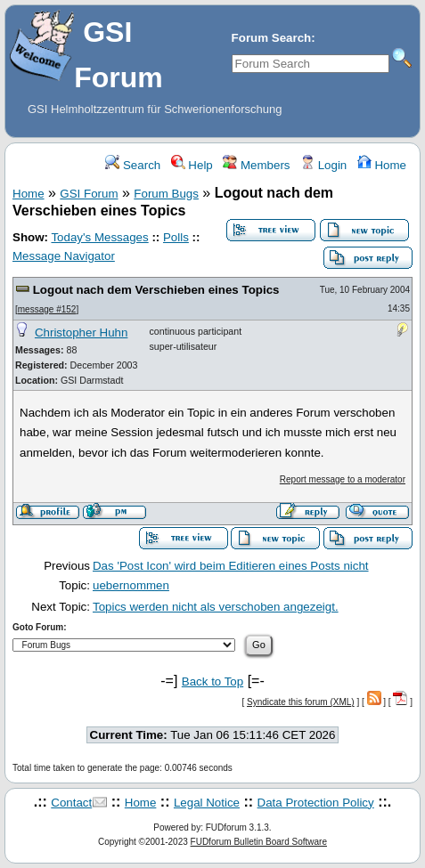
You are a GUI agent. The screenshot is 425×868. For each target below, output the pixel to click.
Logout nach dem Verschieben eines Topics (156, 290)
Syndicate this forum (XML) (301, 702)
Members (256, 165)
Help (192, 165)
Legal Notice (207, 803)
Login (323, 165)
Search (133, 165)
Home (382, 165)
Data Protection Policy (316, 803)
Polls (176, 237)
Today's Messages (99, 237)
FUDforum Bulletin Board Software (259, 842)
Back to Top (212, 681)
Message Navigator (64, 256)
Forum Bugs (166, 194)
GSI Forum (89, 194)
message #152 (47, 309)
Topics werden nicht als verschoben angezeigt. (216, 607)
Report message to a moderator (343, 479)
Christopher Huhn (81, 333)
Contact (71, 803)
